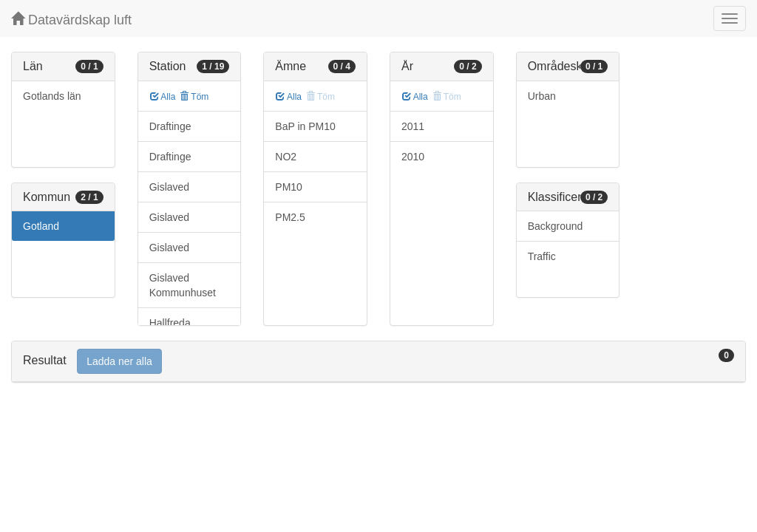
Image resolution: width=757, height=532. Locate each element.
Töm (194, 97)
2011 (413, 126)
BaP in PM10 (305, 126)
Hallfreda (170, 323)
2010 (413, 157)
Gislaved (169, 187)
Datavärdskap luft (71, 20)
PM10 (289, 187)
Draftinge (170, 126)
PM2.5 (290, 217)
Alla (163, 97)
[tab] (378, 362)
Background (556, 226)
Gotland (41, 226)
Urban (542, 96)
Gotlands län (52, 96)
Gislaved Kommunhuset (183, 285)
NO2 (286, 157)
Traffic (542, 256)
